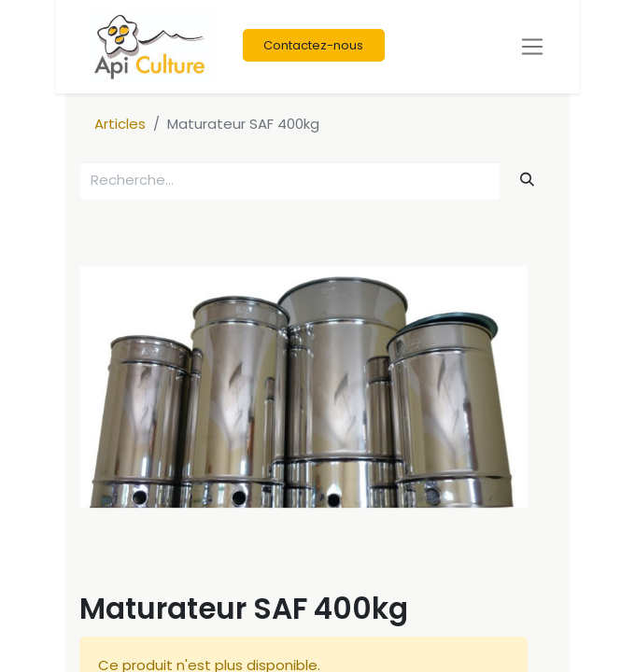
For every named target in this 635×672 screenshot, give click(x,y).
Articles (120, 124)
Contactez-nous (313, 45)
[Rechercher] (528, 180)
